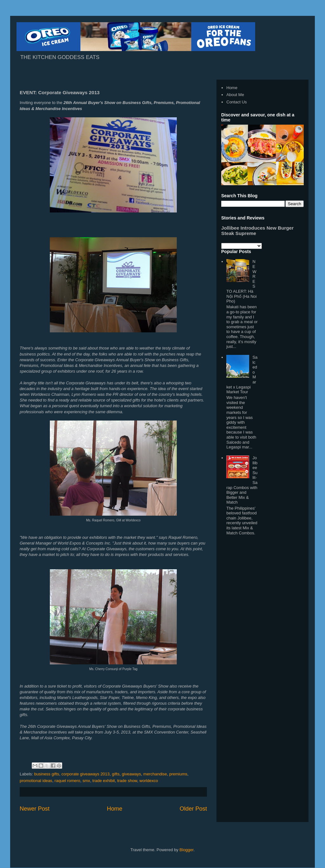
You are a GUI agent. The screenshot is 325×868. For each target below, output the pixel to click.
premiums (178, 774)
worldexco (149, 781)
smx (86, 781)
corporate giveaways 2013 (86, 774)
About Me (235, 95)
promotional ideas (36, 781)
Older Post (193, 809)
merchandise (155, 774)
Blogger (187, 850)
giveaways (132, 774)
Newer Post (35, 809)
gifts (116, 774)
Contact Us (236, 102)
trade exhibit (104, 781)
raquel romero (67, 781)
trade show (127, 781)
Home (115, 809)
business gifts (47, 774)
